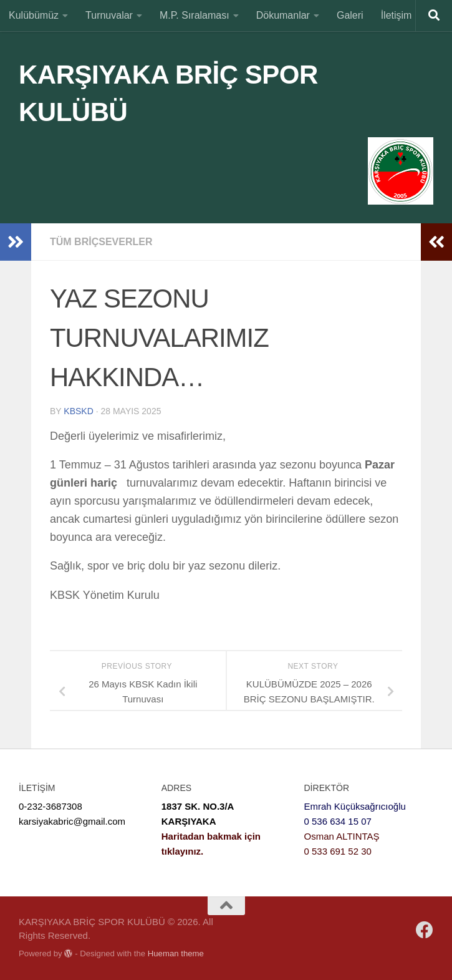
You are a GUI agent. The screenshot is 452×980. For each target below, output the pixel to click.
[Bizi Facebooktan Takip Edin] (425, 930)
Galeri (350, 15)
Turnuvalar (109, 15)
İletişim (397, 15)
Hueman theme (176, 953)
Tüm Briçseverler (101, 242)
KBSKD (78, 411)
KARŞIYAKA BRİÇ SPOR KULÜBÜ (168, 93)
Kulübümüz (34, 15)
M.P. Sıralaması (195, 15)
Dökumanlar (283, 15)
